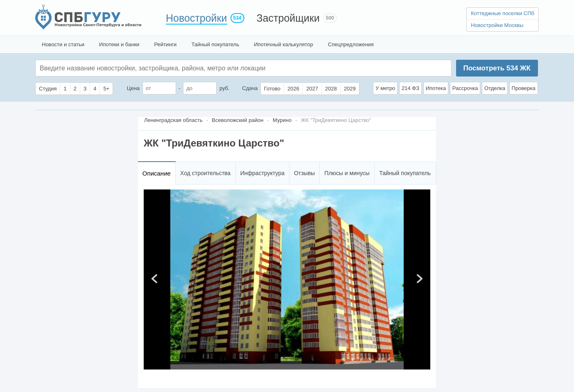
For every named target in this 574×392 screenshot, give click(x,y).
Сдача (250, 88)
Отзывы (304, 173)
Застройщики (288, 18)
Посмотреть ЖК (497, 68)
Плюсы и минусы (347, 173)
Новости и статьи (63, 44)
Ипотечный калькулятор (284, 44)
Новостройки (197, 18)
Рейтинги (165, 44)
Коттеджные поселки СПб (503, 13)
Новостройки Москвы (497, 25)
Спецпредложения (351, 44)
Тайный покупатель (215, 44)
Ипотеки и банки (119, 44)
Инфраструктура (262, 173)
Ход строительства (205, 173)
